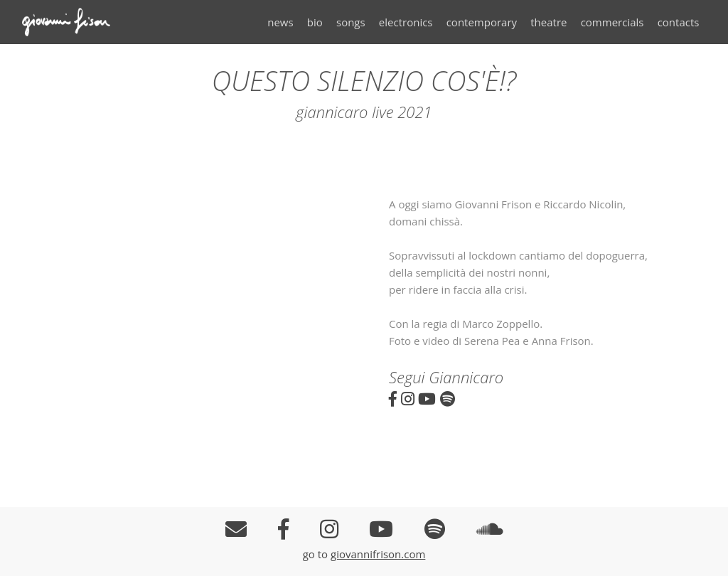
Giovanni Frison (75, 22)
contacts (679, 22)
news (280, 22)
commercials (612, 22)
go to (317, 554)
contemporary (482, 22)
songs (351, 22)
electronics (406, 22)
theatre (548, 22)
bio (315, 22)
